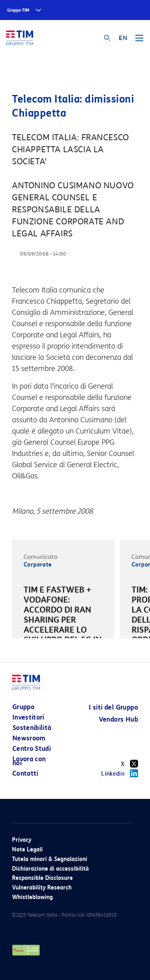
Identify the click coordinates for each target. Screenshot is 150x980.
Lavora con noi (29, 761)
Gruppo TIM (18, 10)
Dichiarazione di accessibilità (50, 869)
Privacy (22, 840)
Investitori (28, 717)
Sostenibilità (32, 728)
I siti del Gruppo (113, 707)
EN (123, 38)
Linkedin (120, 773)
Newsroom (29, 738)
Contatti (25, 773)
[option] (63, 621)
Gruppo (23, 707)
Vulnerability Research (42, 888)
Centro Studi (32, 749)
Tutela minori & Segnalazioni (50, 859)
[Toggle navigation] (139, 41)
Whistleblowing (32, 897)
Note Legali (27, 850)
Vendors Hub (118, 719)
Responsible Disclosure (42, 878)
